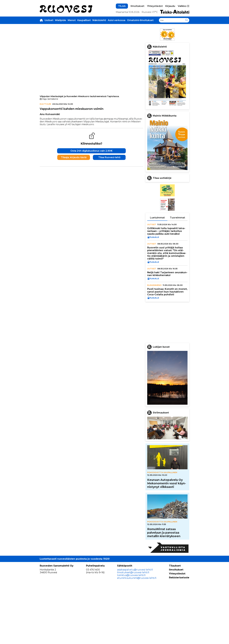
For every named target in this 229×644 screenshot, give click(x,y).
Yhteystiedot (155, 50)
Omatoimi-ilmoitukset (140, 64)
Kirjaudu (170, 50)
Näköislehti (99, 64)
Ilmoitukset (137, 50)
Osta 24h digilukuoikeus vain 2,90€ (91, 238)
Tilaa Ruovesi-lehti (109, 245)
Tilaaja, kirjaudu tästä (74, 245)
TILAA (122, 50)
